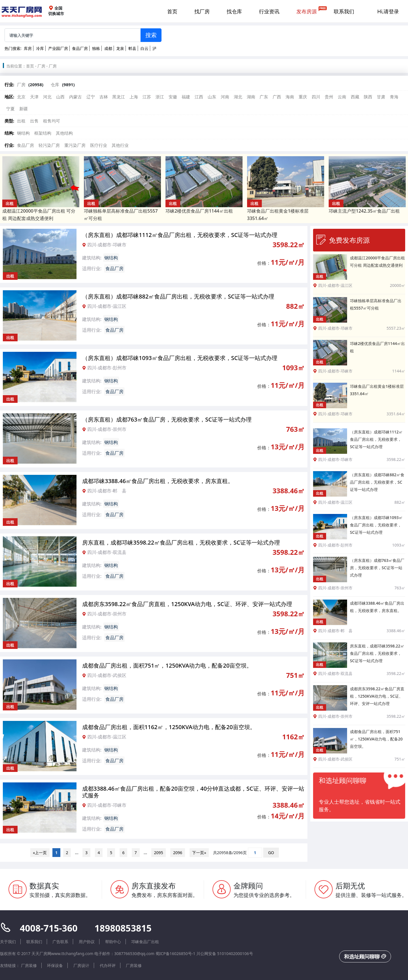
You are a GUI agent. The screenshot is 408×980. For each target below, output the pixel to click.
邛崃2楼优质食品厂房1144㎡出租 (199, 211)
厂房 (41, 66)
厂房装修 (29, 965)
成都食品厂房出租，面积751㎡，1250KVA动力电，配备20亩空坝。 (167, 665)
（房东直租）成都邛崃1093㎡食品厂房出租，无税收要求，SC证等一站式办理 (180, 358)
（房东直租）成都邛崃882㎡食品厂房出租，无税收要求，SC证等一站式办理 (178, 296)
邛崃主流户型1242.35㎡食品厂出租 (364, 211)
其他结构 (64, 133)
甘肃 (381, 97)
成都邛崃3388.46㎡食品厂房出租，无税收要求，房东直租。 (158, 481)
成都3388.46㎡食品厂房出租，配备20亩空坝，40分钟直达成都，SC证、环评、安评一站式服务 (193, 792)
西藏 (355, 97)
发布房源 (307, 11)
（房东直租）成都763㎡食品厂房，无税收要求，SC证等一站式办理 (167, 419)
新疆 (24, 109)
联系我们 (344, 11)
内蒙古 (76, 97)
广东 (264, 97)
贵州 (329, 97)
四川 (316, 97)
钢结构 (23, 133)
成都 (108, 48)
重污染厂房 (75, 145)
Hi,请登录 (388, 11)
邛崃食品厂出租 (145, 942)
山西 (60, 97)
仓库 (55, 84)
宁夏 (10, 109)
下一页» (199, 853)
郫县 (132, 48)
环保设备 (55, 965)
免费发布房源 (343, 240)
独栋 (96, 48)
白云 (144, 48)
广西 (277, 97)
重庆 (303, 97)
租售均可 (52, 121)
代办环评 (108, 965)
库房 (28, 48)
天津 (34, 97)
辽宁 (91, 97)
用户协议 (87, 942)
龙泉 (120, 48)
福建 (186, 97)
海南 (290, 97)
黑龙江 (119, 97)
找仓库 (234, 11)
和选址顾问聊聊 (365, 956)
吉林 (104, 97)
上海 (134, 97)
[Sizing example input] (73, 35)
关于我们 (8, 942)
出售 (34, 121)
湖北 (238, 97)
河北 (47, 97)
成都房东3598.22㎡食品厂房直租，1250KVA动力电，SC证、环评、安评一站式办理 (187, 604)
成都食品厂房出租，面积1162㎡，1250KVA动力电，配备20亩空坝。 (169, 727)
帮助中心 (113, 942)
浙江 (160, 97)
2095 (159, 853)
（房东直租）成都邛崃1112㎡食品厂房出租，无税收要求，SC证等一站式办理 (180, 235)
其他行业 (120, 145)
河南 (225, 97)
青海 (394, 97)
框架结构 (43, 133)
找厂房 (202, 11)
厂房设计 (81, 965)
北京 (21, 97)
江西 (199, 97)
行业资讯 (269, 11)
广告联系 (60, 942)
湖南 (251, 97)
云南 (342, 97)
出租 (21, 121)
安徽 (173, 97)
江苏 (147, 97)
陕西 (368, 97)
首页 (172, 11)
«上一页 (40, 853)
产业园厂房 (58, 48)
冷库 (40, 48)
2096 (178, 853)
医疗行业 (99, 145)
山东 (212, 97)
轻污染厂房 (49, 145)
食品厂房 (80, 48)
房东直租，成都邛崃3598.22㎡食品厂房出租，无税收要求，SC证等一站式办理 (181, 542)
